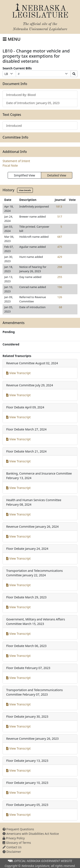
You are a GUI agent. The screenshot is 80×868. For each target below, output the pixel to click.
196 (60, 287)
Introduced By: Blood (21, 95)
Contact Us (12, 847)
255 (60, 277)
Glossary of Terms (17, 843)
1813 (59, 206)
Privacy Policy (14, 838)
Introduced (14, 126)
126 (60, 297)
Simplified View (24, 175)
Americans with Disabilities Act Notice (31, 834)
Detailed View (57, 175)
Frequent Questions (18, 829)
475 (60, 247)
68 (60, 307)
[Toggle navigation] (12, 39)
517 (60, 217)
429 (60, 257)
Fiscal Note (10, 165)
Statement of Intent (16, 161)
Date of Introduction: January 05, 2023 (33, 103)
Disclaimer (12, 852)
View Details (25, 190)
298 (60, 267)
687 (60, 237)
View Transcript (18, 373)
